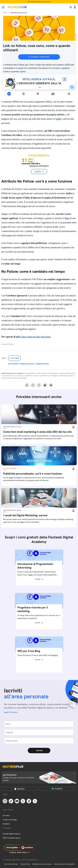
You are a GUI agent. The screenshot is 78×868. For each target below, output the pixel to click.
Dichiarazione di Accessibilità (64, 864)
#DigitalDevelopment (27, 364)
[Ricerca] (71, 7)
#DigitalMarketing (42, 364)
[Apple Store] (20, 789)
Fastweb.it (6, 824)
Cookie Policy (25, 864)
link (67, 218)
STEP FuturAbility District (12, 838)
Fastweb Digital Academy (11, 834)
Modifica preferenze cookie (42, 864)
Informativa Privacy (11, 864)
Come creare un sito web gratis (35, 337)
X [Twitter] (33, 385)
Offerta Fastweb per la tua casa (40, 2)
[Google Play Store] (57, 789)
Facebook (39, 385)
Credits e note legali (10, 820)
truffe (58, 119)
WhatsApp (45, 385)
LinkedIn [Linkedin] (27, 385)
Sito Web (15, 358)
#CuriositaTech (13, 364)
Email (51, 385)
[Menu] (3, 7)
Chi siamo (6, 815)
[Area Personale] (75, 7)
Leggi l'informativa (11, 712)
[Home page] (17, 7)
